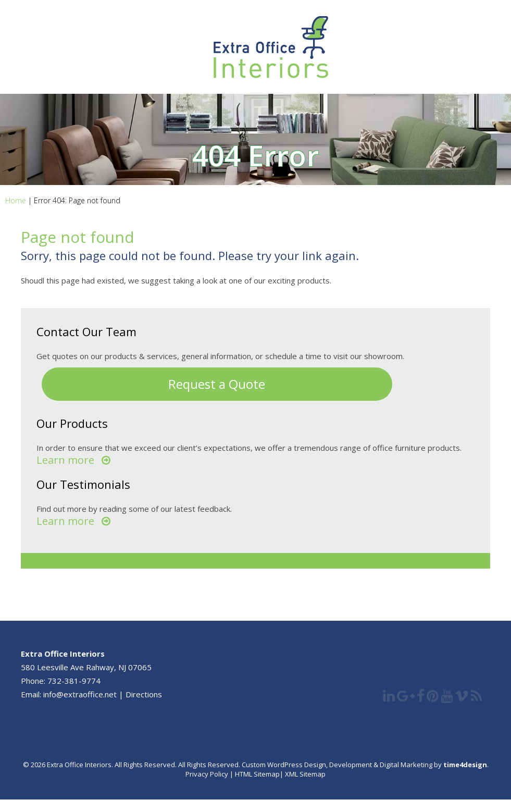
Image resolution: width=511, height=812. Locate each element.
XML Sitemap (304, 774)
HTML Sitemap (257, 774)
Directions (144, 694)
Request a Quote (217, 384)
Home (16, 200)
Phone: (34, 681)
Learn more (65, 460)
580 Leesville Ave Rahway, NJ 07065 (86, 667)
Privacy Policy (207, 774)
